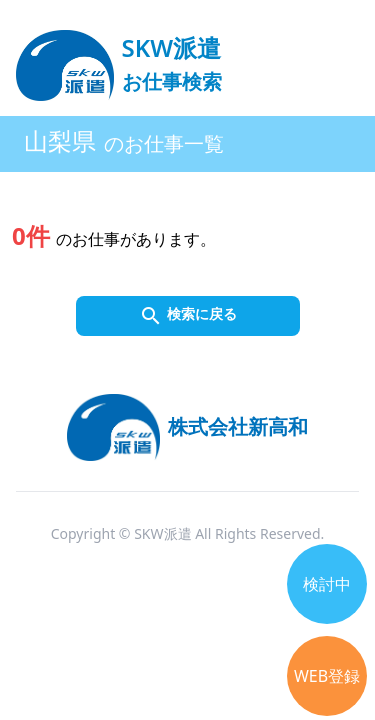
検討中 (327, 584)
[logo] (119, 56)
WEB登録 (327, 676)
